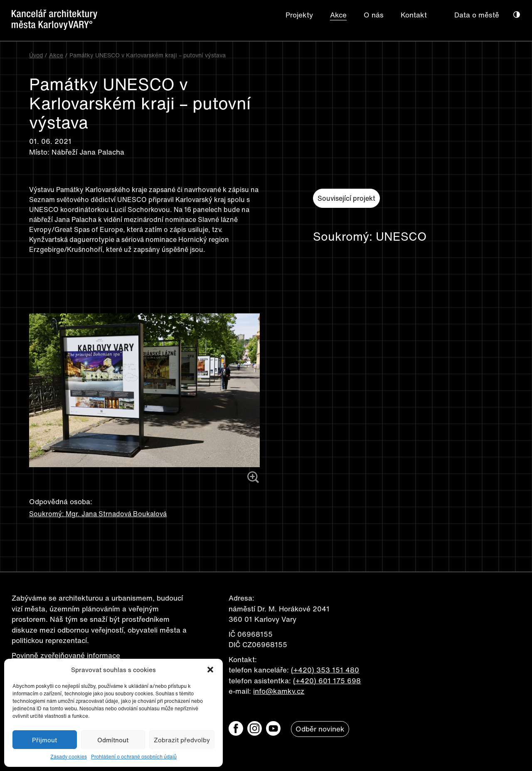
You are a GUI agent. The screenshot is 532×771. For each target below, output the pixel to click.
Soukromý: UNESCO (370, 236)
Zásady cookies (69, 757)
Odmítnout (113, 740)
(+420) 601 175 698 (327, 681)
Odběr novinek (320, 729)
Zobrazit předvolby (182, 740)
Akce (338, 15)
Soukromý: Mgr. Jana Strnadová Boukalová (98, 514)
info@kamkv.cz (279, 691)
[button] (210, 670)
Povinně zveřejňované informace (66, 655)
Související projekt (346, 198)
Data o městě (477, 15)
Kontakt (414, 15)
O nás (374, 15)
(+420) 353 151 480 (325, 670)
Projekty (299, 15)
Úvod (36, 55)
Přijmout (44, 740)
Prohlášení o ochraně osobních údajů (134, 757)
